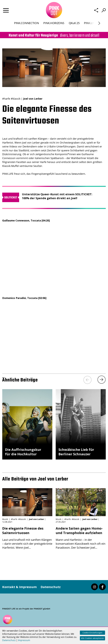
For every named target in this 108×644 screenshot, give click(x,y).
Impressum (24, 640)
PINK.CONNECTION (27, 26)
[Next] (102, 380)
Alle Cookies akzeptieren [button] (92, 638)
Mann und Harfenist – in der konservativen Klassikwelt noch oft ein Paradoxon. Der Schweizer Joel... (81, 538)
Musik (5, 519)
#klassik (16, 99)
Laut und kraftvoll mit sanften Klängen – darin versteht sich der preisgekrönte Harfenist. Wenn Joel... (27, 538)
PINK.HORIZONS (54, 26)
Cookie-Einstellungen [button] (92, 633)
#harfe (6, 99)
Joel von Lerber (31, 143)
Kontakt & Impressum (19, 587)
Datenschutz (51, 587)
